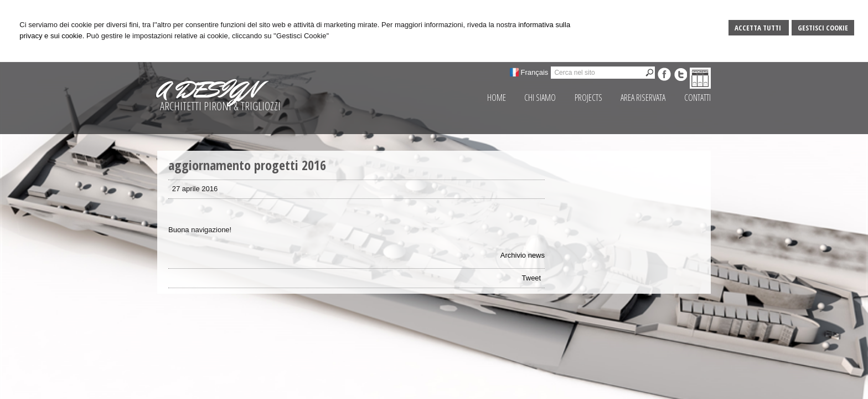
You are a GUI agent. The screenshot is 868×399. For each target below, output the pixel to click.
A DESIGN (208, 90)
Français (535, 72)
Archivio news (523, 255)
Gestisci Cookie (823, 28)
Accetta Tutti (759, 28)
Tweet (532, 278)
